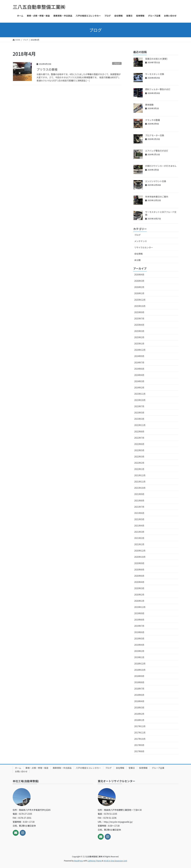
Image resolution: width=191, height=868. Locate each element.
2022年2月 (139, 463)
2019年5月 (139, 638)
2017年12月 (140, 726)
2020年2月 (139, 595)
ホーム (18, 768)
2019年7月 (139, 626)
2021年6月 (139, 513)
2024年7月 (139, 362)
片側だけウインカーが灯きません (161, 166)
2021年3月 (139, 532)
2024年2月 (139, 387)
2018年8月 (139, 682)
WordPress (79, 861)
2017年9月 (139, 745)
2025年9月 (139, 312)
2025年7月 (139, 318)
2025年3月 (139, 331)
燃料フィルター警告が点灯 (158, 89)
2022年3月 (139, 457)
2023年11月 (140, 394)
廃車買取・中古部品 (62, 768)
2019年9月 (139, 613)
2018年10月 (140, 670)
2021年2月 (139, 538)
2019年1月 (139, 657)
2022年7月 (139, 438)
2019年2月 (139, 651)
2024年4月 (139, 375)
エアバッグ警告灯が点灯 (157, 151)
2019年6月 (139, 632)
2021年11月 (140, 482)
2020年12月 (140, 551)
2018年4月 (139, 701)
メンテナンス (141, 241)
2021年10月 (140, 488)
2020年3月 (139, 588)
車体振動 (149, 105)
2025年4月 (139, 325)
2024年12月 (140, 350)
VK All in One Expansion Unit (115, 861)
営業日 (132, 768)
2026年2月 (139, 287)
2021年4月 (139, 526)
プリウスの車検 (47, 69)
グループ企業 (158, 768)
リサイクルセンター (144, 247)
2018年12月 (140, 664)
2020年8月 (139, 569)
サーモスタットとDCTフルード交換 (161, 213)
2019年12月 (140, 607)
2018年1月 (139, 720)
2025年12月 (140, 300)
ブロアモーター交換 (155, 135)
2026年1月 (139, 293)
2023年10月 (140, 400)
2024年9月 (139, 356)
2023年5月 (139, 413)
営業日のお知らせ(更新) (156, 59)
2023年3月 (139, 419)
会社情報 (138, 254)
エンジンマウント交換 (156, 181)
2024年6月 (139, 369)
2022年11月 (140, 425)
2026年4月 (139, 275)
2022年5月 (139, 450)
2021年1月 (139, 544)
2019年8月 (139, 620)
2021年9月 (139, 494)
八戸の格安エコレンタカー (88, 768)
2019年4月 (139, 645)
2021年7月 (139, 507)
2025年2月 (139, 337)
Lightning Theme (95, 861)
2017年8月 (139, 751)
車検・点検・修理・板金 (37, 768)
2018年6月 (139, 695)
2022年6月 (139, 444)
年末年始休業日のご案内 (157, 197)
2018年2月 (139, 714)
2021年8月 (139, 500)
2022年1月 (139, 469)
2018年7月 (139, 689)
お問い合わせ (21, 771)
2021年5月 (139, 519)
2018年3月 (139, 707)
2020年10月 (140, 557)
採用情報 (143, 768)
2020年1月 (139, 601)
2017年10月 (140, 739)
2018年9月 (139, 676)
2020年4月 (139, 582)
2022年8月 (139, 431)
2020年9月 (139, 563)
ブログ (117, 63)
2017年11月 (140, 733)
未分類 (137, 260)
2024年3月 (139, 381)
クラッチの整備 (153, 120)
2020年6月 (139, 576)
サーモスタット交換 (155, 74)
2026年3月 (139, 281)
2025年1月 (139, 344)
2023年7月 (139, 406)
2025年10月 (140, 306)
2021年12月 (140, 475)
